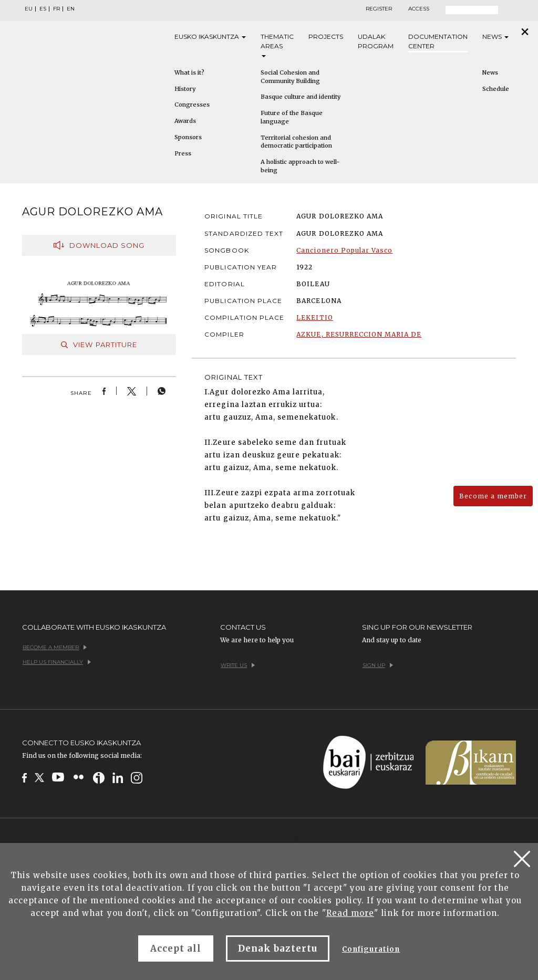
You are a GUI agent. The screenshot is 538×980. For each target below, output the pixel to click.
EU (29, 9)
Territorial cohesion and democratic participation (296, 142)
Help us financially (57, 662)
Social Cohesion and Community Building (290, 77)
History (185, 89)
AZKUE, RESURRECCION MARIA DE (359, 334)
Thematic (277, 45)
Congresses (192, 105)
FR (56, 9)
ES (43, 9)
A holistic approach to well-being (300, 166)
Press (183, 153)
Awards (185, 121)
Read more (350, 913)
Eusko (210, 37)
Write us (238, 665)
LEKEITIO (314, 317)
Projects (326, 37)
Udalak (376, 42)
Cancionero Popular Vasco (344, 250)
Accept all (176, 948)
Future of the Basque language (292, 117)
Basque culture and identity (301, 97)
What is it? (189, 72)
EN (71, 9)
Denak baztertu (278, 948)
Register (379, 9)
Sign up (378, 665)
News (495, 37)
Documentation (438, 42)
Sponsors (188, 137)
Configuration (371, 949)
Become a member (493, 496)
